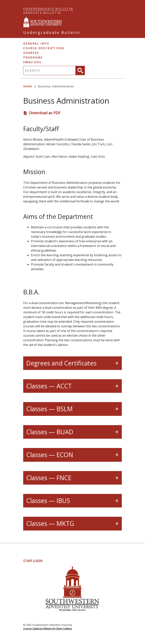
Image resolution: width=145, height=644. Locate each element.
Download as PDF (45, 113)
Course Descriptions (44, 48)
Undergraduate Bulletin (48, 9)
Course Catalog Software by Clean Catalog (47, 629)
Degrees (31, 53)
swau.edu (32, 62)
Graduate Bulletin (42, 13)
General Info (36, 43)
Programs (33, 57)
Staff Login (33, 561)
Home (29, 86)
